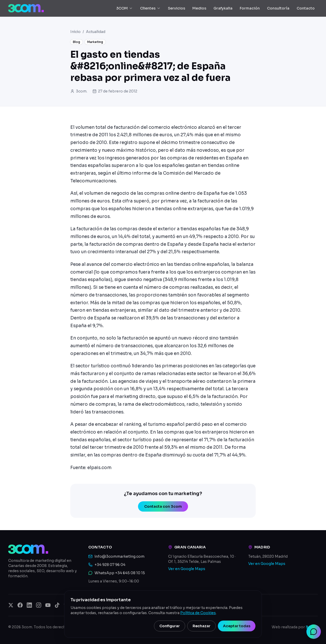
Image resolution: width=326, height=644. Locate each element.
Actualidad (96, 32)
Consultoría (278, 8)
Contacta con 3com (163, 506)
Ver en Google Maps (187, 569)
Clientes (150, 8)
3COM (125, 8)
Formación (250, 8)
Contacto (306, 8)
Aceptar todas (237, 626)
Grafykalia (223, 8)
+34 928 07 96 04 (110, 565)
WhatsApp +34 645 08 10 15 (120, 573)
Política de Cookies (198, 613)
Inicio (75, 32)
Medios (199, 8)
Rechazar (201, 626)
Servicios (177, 8)
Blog (76, 42)
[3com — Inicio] (26, 8)
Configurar (170, 626)
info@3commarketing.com (119, 556)
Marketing (95, 42)
